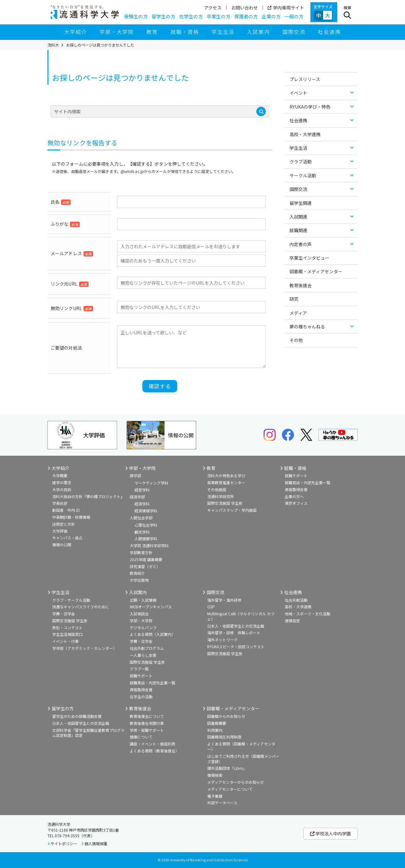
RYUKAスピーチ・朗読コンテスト (236, 646)
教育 (152, 32)
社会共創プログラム (147, 648)
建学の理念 (62, 482)
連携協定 (292, 621)
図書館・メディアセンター (316, 271)
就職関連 (298, 230)
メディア (298, 313)
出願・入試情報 (143, 600)
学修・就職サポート (147, 730)
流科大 (53, 45)
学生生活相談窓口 (67, 634)
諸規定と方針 (64, 524)
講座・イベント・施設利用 (153, 744)
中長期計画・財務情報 (71, 517)
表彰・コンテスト (67, 627)
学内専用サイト (286, 8)
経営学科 (142, 490)
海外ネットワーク (222, 640)
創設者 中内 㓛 (66, 510)
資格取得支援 (296, 489)
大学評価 (60, 531)
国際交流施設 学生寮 (225, 503)
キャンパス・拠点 (67, 538)
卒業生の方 (218, 16)
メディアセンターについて (230, 789)
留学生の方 (163, 16)
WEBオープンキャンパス (151, 607)
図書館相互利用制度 (224, 737)
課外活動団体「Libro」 (227, 768)
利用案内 (215, 730)
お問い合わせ (245, 8)
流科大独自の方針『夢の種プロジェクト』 (88, 496)
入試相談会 (139, 614)
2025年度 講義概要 (146, 559)
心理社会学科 (146, 525)
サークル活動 (303, 175)
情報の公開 (62, 545)
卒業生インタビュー (309, 258)
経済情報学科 (146, 511)
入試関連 (298, 217)
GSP (211, 607)
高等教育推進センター (226, 482)
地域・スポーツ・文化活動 (308, 614)
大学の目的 (62, 489)
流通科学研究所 (221, 496)
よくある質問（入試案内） (153, 634)
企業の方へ (294, 496)
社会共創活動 (296, 600)
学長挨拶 (60, 503)
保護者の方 (246, 16)
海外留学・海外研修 (224, 600)
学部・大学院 (117, 32)
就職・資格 (185, 32)
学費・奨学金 (64, 614)
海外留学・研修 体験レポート (234, 633)
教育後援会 (301, 285)
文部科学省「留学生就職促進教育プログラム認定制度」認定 (88, 733)
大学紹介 (76, 32)
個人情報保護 (96, 843)
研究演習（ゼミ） (145, 566)
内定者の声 (301, 244)
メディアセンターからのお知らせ (236, 782)
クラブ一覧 (139, 669)
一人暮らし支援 (143, 655)
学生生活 (223, 32)
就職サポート (296, 475)
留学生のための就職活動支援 (77, 716)
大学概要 (60, 475)
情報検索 (215, 775)
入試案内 (259, 32)
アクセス (213, 8)
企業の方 (271, 16)
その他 (296, 340)
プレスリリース (305, 79)
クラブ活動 (301, 162)
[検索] (261, 111)
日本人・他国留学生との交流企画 (236, 626)
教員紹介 (137, 573)
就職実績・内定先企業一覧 (308, 482)
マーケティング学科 (151, 483)
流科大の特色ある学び (226, 475)
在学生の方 (191, 16)
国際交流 (294, 32)
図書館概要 (217, 723)
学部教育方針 (141, 552)
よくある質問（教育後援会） (154, 751)
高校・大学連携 (305, 134)
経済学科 (142, 504)
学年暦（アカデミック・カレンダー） (84, 648)
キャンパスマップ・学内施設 (232, 510)
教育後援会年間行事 (147, 723)
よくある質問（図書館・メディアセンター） (241, 746)
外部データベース (222, 803)
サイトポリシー (64, 843)
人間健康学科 (146, 539)
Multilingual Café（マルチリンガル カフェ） (241, 616)
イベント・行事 (65, 641)
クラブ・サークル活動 (71, 600)
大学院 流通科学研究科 (149, 545)
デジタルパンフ (143, 627)
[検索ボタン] (347, 12)
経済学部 (137, 497)
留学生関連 (301, 203)
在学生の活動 (141, 697)
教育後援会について (147, 716)
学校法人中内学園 (330, 833)
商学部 (135, 475)
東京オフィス (296, 503)
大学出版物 (139, 580)
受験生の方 (136, 16)
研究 (294, 299)
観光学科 (142, 532)
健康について (141, 737)
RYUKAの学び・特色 (310, 107)
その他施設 (217, 489)
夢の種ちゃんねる (307, 326)
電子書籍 (215, 796)
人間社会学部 (141, 518)
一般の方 (294, 16)
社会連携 (329, 32)
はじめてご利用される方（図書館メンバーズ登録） (243, 759)
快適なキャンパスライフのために (81, 607)
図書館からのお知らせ (226, 716)
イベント (298, 93)
